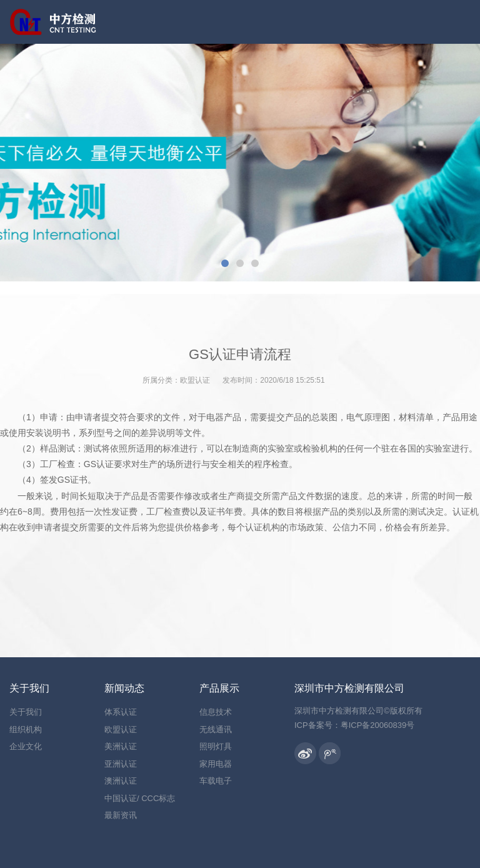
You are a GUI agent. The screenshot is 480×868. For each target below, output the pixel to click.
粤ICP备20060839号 (378, 725)
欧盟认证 (195, 380)
